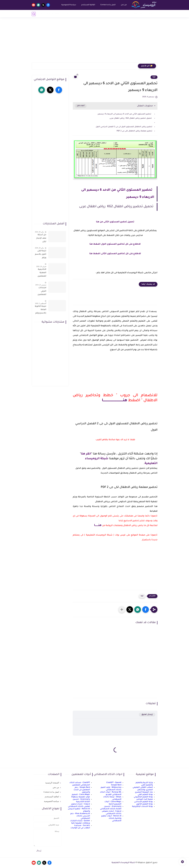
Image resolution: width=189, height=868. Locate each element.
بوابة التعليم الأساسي (143, 802)
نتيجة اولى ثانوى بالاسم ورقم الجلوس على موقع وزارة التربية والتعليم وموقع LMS (41, 255)
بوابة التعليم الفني (145, 795)
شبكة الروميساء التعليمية (123, 863)
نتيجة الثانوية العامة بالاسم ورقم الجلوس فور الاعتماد (41, 310)
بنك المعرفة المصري (144, 792)
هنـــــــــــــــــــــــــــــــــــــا (115, 401)
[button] (146, 610)
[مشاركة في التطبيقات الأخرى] (122, 610)
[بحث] (34, 14)
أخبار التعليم (152, 14)
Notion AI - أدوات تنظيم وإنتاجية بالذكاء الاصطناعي (111, 818)
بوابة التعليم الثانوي (145, 804)
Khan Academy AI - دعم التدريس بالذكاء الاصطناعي (80, 816)
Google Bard (116, 785)
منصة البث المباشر (145, 799)
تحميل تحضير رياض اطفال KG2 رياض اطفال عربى (131, 118)
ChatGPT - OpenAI (114, 783)
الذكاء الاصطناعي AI (50, 14)
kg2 (154, 77)
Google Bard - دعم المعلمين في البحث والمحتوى (82, 790)
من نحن (123, 5)
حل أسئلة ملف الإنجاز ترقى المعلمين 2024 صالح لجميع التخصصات (41, 239)
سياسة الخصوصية (68, 5)
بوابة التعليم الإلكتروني (143, 797)
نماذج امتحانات (86, 14)
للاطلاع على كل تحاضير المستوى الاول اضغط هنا (115, 244)
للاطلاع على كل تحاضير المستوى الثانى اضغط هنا (115, 254)
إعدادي (112, 14)
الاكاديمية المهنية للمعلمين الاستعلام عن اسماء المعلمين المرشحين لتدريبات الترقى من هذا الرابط (42, 273)
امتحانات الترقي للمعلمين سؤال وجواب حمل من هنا (41, 292)
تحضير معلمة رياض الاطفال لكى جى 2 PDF (134, 131)
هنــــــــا (98, 526)
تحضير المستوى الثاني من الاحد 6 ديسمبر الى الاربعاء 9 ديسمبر (125, 114)
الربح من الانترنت (69, 14)
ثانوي (101, 14)
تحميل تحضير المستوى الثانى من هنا (115, 222)
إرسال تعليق (147, 715)
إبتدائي (123, 14)
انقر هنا (86, 454)
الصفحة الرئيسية (52, 783)
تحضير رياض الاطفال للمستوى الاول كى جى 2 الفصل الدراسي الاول (124, 127)
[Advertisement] (95, 42)
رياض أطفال (138, 14)
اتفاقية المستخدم (88, 5)
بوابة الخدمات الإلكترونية (142, 806)
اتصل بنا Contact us (108, 5)
